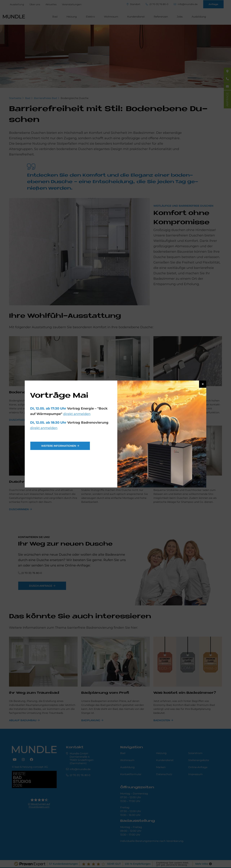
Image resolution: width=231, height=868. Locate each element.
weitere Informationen (59, 446)
